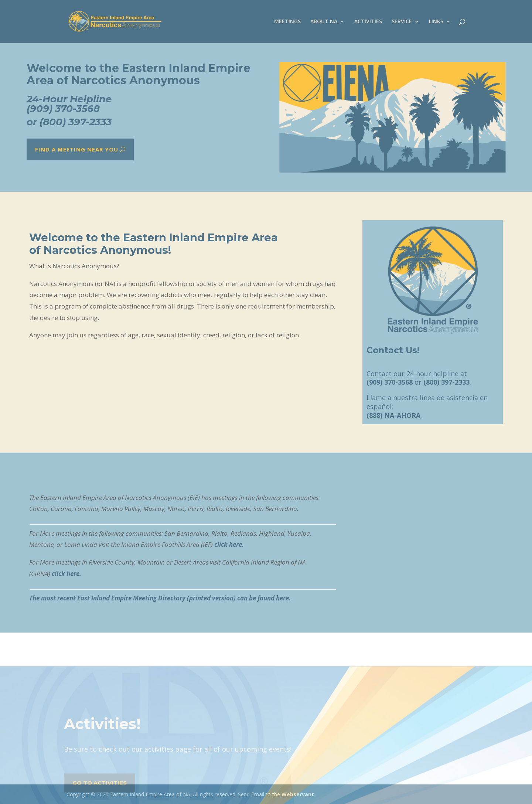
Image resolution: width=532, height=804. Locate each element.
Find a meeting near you (76, 149)
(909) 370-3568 (63, 109)
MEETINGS (287, 22)
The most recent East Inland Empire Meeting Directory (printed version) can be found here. (160, 598)
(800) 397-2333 (76, 122)
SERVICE (402, 22)
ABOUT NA (324, 22)
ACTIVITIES (368, 22)
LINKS (436, 22)
